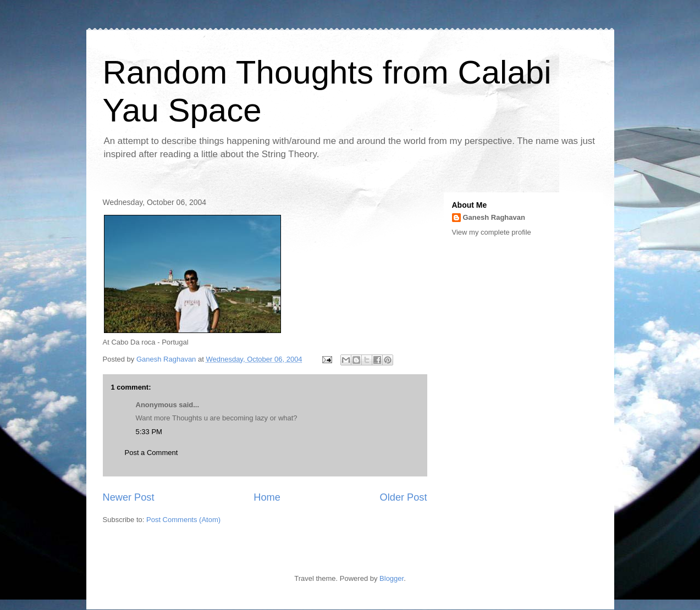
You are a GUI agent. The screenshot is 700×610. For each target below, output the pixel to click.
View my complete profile (492, 232)
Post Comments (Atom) (183, 520)
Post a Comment (151, 453)
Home (267, 497)
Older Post (404, 497)
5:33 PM (149, 432)
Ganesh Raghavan (494, 217)
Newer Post (129, 497)
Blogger (392, 578)
